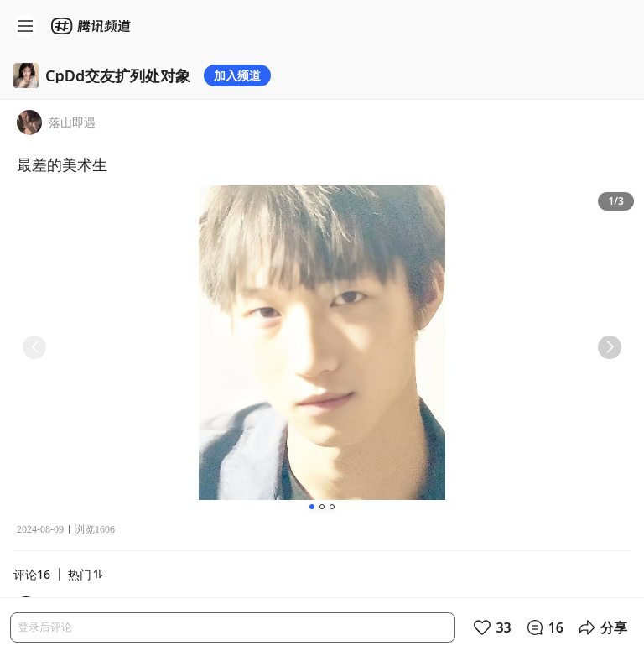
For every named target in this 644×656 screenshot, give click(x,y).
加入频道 (237, 75)
